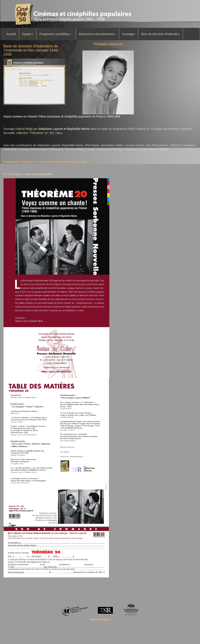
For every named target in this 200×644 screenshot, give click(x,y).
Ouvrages (129, 34)
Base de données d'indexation (160, 34)
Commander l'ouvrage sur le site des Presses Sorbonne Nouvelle (45, 162)
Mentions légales (100, 619)
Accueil (11, 34)
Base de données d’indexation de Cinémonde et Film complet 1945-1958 (31, 50)
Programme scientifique (56, 34)
